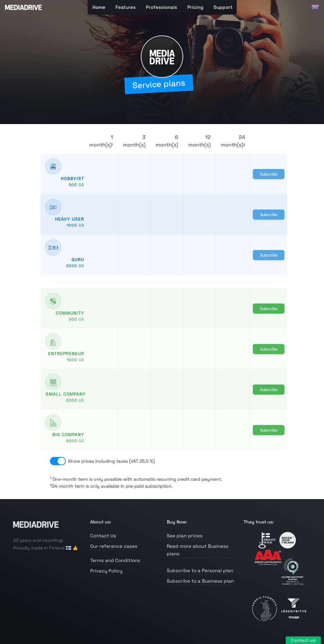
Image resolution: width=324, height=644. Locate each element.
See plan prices (185, 536)
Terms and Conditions (115, 560)
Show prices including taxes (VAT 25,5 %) (111, 461)
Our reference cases (114, 546)
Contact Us (103, 536)
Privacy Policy (106, 571)
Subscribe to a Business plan (200, 581)
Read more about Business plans (198, 550)
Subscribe (269, 175)
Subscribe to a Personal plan (200, 570)
